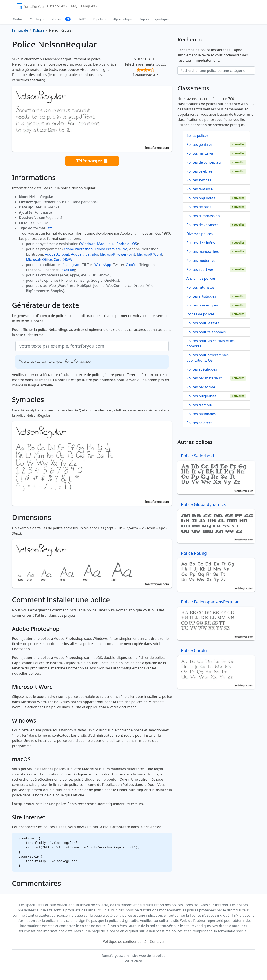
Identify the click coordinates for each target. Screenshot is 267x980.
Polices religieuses (201, 396)
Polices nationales (201, 414)
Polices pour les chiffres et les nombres (210, 344)
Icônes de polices (200, 314)
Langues (88, 6)
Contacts (157, 941)
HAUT (82, 19)
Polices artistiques (201, 296)
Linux (110, 244)
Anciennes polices (201, 278)
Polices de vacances (202, 225)
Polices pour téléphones (206, 332)
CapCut (132, 265)
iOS (134, 244)
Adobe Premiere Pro (111, 249)
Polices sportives (200, 269)
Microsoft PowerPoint (117, 254)
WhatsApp (103, 265)
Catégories (56, 6)
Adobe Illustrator (85, 254)
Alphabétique (123, 19)
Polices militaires (200, 153)
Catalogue (37, 19)
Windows (88, 244)
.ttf (50, 228)
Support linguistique (154, 19)
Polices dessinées (201, 243)
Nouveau (61, 19)
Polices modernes (201, 261)
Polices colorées (199, 423)
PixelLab (67, 270)
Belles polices (197, 135)
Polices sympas (199, 180)
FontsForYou (30, 7)
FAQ (74, 6)
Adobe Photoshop (78, 249)
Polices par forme (201, 387)
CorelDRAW (63, 259)
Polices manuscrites (203, 252)
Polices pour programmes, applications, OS (208, 358)
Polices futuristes (200, 287)
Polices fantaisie (199, 189)
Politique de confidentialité (125, 941)
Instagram (72, 265)
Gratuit (18, 19)
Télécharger (92, 161)
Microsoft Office (39, 259)
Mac (101, 244)
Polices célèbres (199, 171)
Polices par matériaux (204, 378)
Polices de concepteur (204, 162)
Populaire (100, 19)
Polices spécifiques (202, 369)
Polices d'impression (203, 216)
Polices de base (199, 207)
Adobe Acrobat (57, 254)
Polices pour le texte (203, 323)
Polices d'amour (199, 405)
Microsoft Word (150, 254)
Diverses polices (199, 234)
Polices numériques (202, 305)
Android (123, 244)
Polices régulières (201, 198)
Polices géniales (199, 144)
